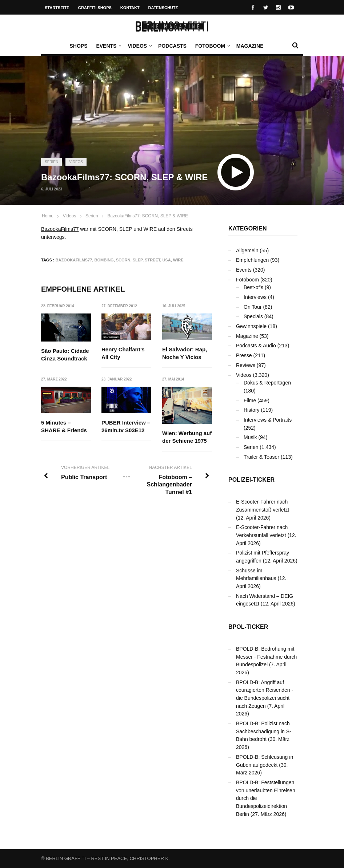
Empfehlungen (252, 260)
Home (48, 216)
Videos (139, 46)
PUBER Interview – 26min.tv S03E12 (126, 427)
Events (108, 46)
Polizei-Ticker (251, 480)
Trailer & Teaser (261, 457)
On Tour (253, 307)
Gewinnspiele (251, 326)
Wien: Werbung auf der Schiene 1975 (187, 437)
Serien (51, 162)
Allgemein (247, 250)
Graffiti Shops (95, 8)
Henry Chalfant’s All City (123, 353)
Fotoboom (212, 46)
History (252, 410)
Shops (78, 46)
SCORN (123, 260)
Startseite (57, 8)
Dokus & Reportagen (267, 383)
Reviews (246, 365)
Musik (250, 437)
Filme (250, 401)
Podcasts (172, 46)
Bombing (104, 260)
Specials (253, 316)
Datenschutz (163, 8)
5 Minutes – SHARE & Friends (64, 427)
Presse (244, 355)
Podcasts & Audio (256, 346)
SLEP (138, 260)
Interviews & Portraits (268, 420)
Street (152, 260)
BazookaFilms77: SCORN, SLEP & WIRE (148, 216)
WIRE (178, 260)
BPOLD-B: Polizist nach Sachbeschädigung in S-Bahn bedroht (264, 731)
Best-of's (253, 287)
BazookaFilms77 (60, 229)
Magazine (250, 46)
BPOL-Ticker (248, 627)
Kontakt (130, 8)
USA (166, 260)
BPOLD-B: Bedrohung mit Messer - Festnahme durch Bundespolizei (266, 657)
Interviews (255, 297)
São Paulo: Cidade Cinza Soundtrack (65, 355)
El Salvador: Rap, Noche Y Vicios (185, 353)
